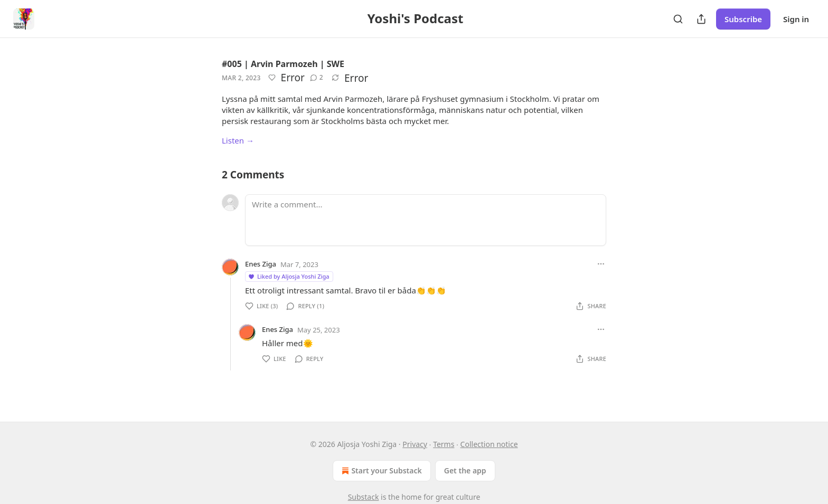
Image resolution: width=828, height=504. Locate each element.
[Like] (272, 78)
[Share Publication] (701, 19)
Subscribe (743, 19)
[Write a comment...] (426, 220)
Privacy (415, 444)
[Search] (678, 19)
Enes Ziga (261, 264)
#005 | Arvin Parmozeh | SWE (283, 64)
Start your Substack (380, 471)
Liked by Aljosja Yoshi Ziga (289, 276)
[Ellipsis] (601, 264)
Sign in (796, 19)
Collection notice (489, 444)
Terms (444, 444)
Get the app (465, 470)
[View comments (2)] (317, 78)
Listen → (238, 140)
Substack (364, 497)
